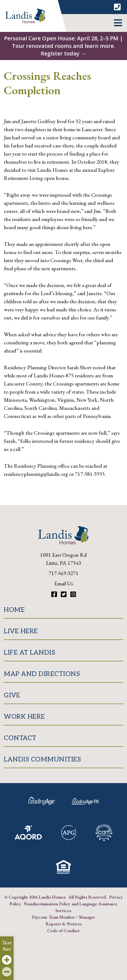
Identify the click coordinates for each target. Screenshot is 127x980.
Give (12, 695)
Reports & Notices (64, 924)
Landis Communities (42, 759)
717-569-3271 (63, 573)
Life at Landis (29, 653)
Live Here (21, 631)
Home (14, 610)
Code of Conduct (63, 930)
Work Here (24, 717)
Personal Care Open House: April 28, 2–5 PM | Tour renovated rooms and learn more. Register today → (63, 46)
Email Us (64, 583)
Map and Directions (42, 674)
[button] (118, 23)
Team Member (62, 917)
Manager (87, 917)
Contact (20, 738)
